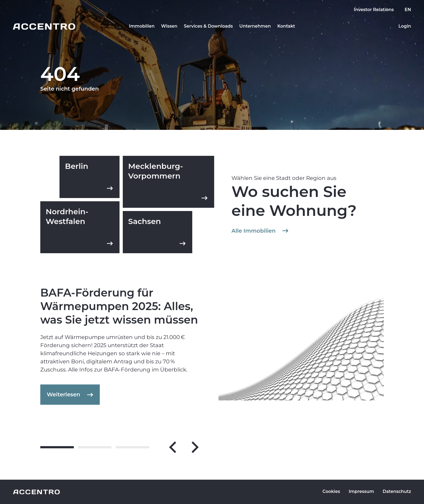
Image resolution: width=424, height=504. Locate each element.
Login (405, 26)
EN (408, 10)
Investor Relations (374, 10)
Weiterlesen (71, 398)
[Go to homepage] (44, 27)
